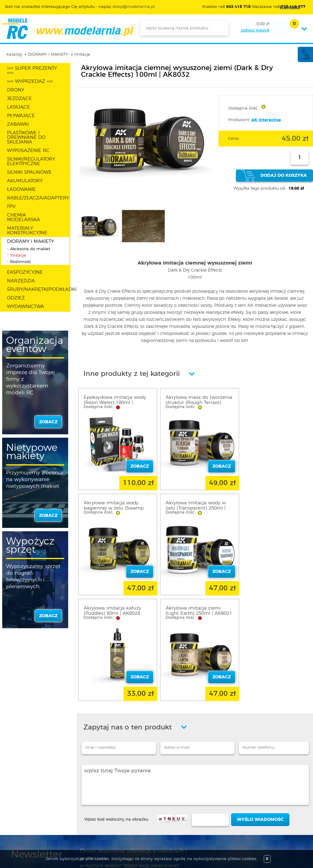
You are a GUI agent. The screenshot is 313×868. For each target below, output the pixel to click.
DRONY (16, 90)
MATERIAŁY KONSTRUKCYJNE (27, 231)
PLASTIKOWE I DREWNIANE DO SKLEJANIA (26, 137)
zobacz (48, 422)
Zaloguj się (80, 791)
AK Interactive (266, 120)
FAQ (16, 827)
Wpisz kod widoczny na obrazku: (117, 709)
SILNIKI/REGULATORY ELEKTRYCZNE (31, 161)
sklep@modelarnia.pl (134, 7)
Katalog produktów (146, 805)
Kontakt (19, 820)
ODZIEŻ (16, 298)
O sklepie (20, 791)
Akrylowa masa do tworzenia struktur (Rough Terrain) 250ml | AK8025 (193, 403)
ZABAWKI (18, 124)
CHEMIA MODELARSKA (24, 217)
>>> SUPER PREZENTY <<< (32, 71)
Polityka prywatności (32, 805)
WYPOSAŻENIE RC (28, 151)
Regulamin (23, 798)
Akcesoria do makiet (30, 249)
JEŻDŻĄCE (19, 99)
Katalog (14, 55)
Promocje (136, 791)
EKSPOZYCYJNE (25, 272)
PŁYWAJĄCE (21, 116)
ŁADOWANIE (21, 189)
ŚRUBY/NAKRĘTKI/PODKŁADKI (38, 289)
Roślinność (21, 262)
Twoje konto (81, 805)
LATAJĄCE (18, 107)
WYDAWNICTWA (26, 307)
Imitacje (82, 55)
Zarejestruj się (83, 798)
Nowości (135, 798)
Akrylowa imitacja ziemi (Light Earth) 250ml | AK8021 (269, 506)
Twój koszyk (81, 813)
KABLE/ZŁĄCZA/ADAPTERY (38, 198)
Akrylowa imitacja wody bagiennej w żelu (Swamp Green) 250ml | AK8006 (271, 403)
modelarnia (67, 29)
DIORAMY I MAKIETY (48, 55)
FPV (11, 207)
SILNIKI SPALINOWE (29, 172)
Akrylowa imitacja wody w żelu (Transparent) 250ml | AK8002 (114, 506)
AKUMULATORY (25, 181)
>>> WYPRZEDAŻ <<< (30, 82)
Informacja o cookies (33, 813)
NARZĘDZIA (21, 281)
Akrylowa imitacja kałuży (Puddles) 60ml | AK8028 (191, 503)
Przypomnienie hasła (90, 820)
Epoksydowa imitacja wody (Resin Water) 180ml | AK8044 (115, 403)
